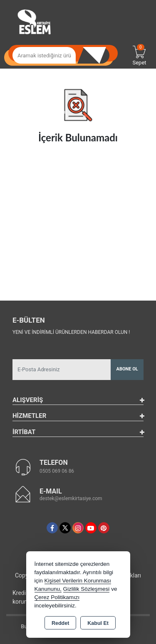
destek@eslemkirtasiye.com (71, 498)
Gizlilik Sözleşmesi (87, 589)
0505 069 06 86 (57, 471)
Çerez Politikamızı (57, 597)
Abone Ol (127, 369)
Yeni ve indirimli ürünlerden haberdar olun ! (71, 332)
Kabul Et (98, 623)
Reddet (60, 623)
